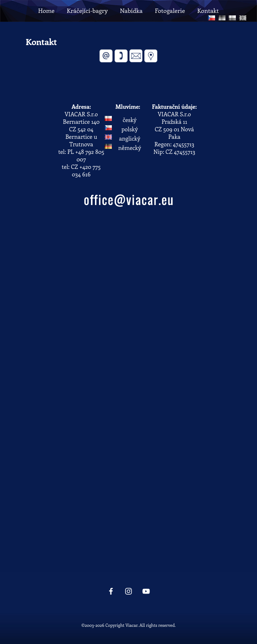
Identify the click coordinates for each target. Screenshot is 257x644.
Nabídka (131, 10)
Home (46, 10)
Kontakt (208, 10)
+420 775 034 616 (86, 170)
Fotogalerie (170, 10)
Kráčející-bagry (87, 10)
